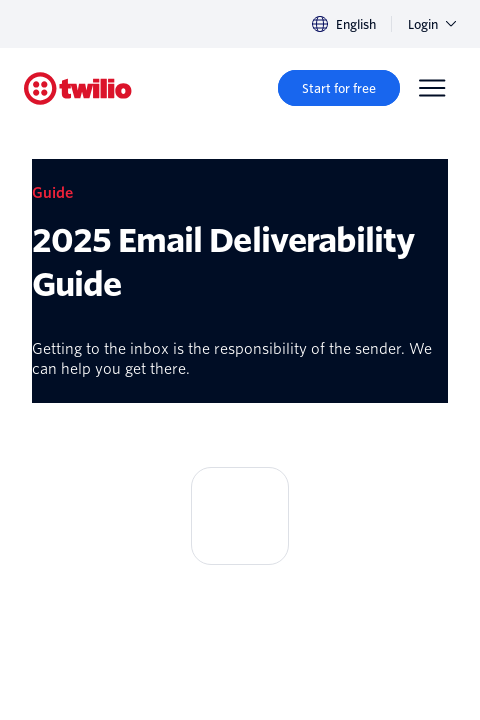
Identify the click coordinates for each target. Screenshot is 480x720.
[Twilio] (78, 88)
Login (432, 24)
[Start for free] (339, 88)
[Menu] (432, 88)
